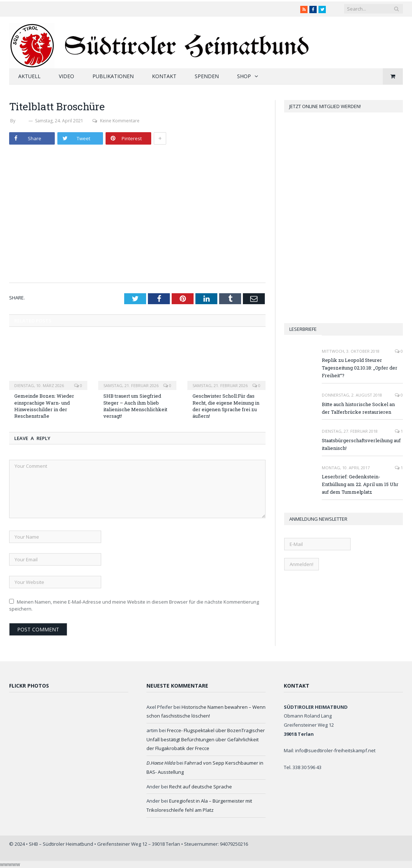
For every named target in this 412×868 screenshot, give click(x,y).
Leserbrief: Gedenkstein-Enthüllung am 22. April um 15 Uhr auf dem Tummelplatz (360, 484)
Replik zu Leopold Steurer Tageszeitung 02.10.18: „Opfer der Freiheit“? (360, 368)
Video (66, 76)
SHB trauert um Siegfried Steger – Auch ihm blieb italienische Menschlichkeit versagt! (135, 406)
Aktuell (29, 76)
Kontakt (164, 76)
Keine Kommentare (116, 121)
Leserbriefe (303, 329)
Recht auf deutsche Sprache (201, 787)
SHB (22, 121)
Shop (244, 76)
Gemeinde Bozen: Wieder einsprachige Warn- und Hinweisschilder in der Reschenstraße (44, 406)
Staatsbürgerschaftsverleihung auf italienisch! (361, 444)
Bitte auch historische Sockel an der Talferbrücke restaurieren (358, 408)
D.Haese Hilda (161, 763)
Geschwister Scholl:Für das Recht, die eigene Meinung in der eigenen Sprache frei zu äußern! (226, 406)
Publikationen (113, 76)
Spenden (207, 76)
